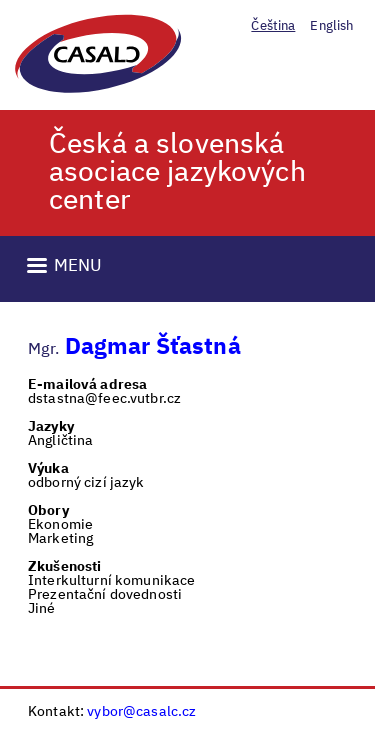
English (331, 26)
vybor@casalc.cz (141, 712)
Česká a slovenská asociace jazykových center (177, 173)
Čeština (273, 26)
